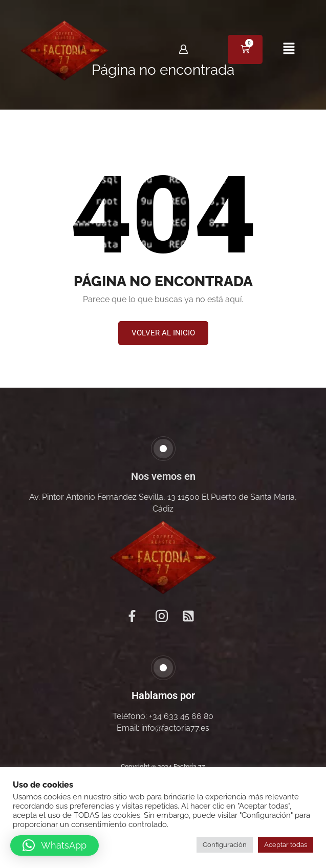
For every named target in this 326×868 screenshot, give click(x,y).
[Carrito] (245, 49)
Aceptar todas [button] (286, 845)
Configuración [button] (225, 845)
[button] (289, 49)
